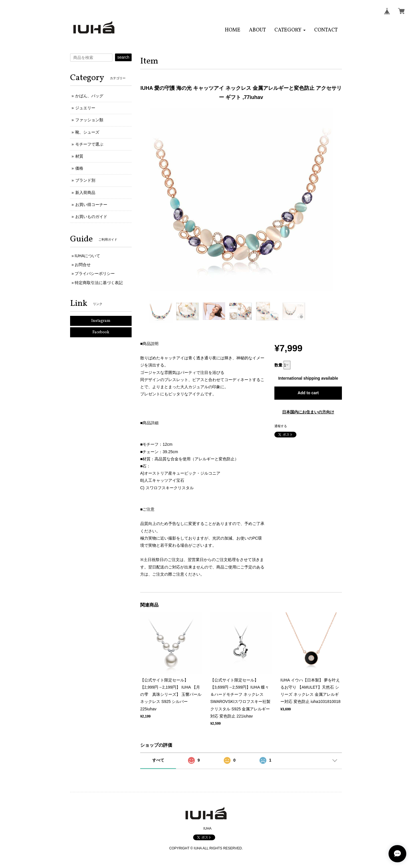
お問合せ (83, 265)
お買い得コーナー (91, 205)
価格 (79, 168)
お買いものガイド (91, 217)
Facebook (101, 332)
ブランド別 (85, 180)
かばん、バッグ (89, 96)
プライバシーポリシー (95, 274)
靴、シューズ (87, 132)
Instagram (101, 321)
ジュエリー (85, 108)
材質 (79, 156)
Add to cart (308, 393)
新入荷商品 (85, 193)
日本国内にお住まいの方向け (308, 412)
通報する (281, 426)
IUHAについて (87, 256)
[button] (290, 30)
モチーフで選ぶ (89, 144)
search (123, 57)
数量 (278, 365)
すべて (158, 760)
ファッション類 (89, 120)
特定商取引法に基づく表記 (99, 283)
